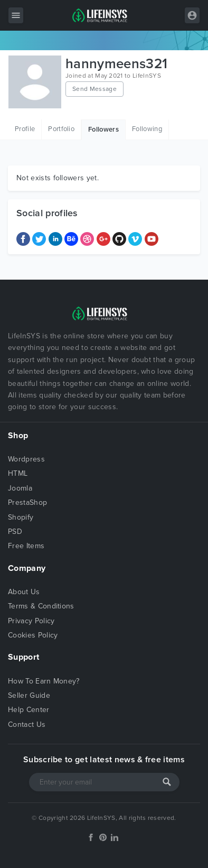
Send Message (94, 89)
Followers (103, 130)
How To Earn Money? (44, 681)
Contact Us (27, 724)
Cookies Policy (33, 635)
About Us (24, 592)
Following (147, 129)
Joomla (20, 488)
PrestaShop (27, 502)
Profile (25, 129)
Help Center (29, 710)
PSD (15, 532)
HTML (18, 473)
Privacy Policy (31, 621)
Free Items (26, 546)
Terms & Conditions (41, 606)
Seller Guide (29, 695)
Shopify (21, 517)
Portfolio (61, 129)
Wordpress (26, 459)
